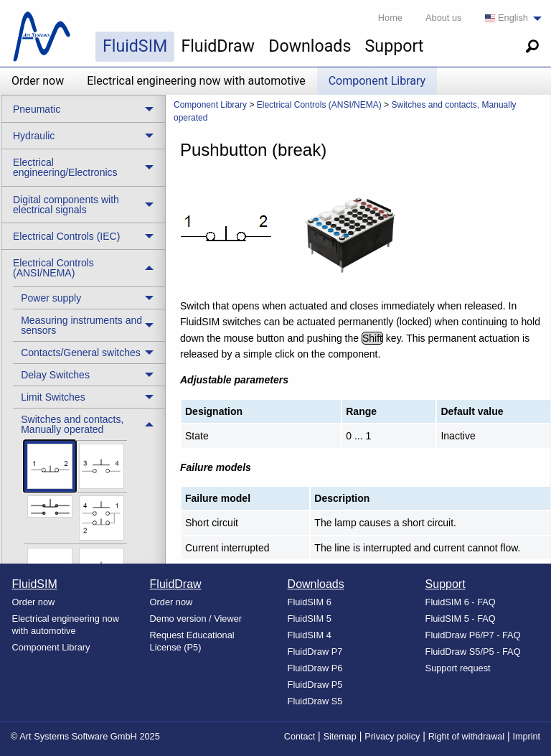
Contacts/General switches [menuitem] (81, 353)
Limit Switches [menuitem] (53, 397)
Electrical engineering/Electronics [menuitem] (65, 167)
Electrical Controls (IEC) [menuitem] (66, 236)
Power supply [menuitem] (51, 298)
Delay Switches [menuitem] (55, 375)
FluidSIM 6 (310, 602)
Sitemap (340, 737)
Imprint (527, 737)
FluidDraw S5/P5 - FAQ (473, 652)
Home (390, 18)
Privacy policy (392, 737)
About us (444, 18)
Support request (458, 668)
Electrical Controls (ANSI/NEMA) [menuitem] (53, 268)
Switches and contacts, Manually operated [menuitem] (72, 424)
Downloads (310, 46)
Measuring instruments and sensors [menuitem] (81, 325)
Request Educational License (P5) (192, 641)
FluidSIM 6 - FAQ (461, 602)
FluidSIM (135, 46)
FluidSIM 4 (310, 635)
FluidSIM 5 (310, 619)
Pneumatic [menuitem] (37, 109)
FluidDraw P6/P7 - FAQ (473, 635)
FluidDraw (218, 46)
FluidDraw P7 (315, 652)
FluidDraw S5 (315, 701)
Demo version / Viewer (196, 619)
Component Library (377, 81)
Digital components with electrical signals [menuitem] (66, 205)
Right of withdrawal (466, 737)
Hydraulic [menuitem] (34, 136)
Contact (300, 737)
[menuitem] (509, 18)
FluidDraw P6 (315, 668)
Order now (38, 81)
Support (395, 46)
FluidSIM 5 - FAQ (461, 619)
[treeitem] (89, 298)
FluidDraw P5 (315, 685)
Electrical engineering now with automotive (196, 81)
